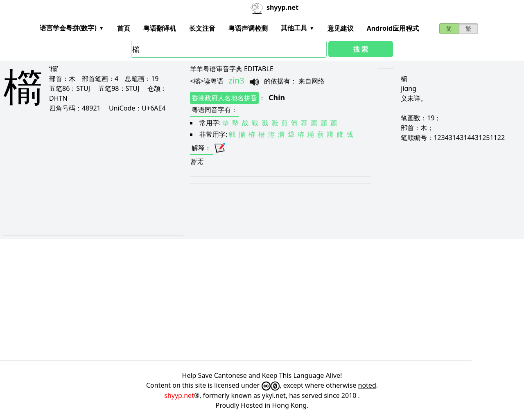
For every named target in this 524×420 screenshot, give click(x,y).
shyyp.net (179, 395)
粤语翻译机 (160, 28)
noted (367, 385)
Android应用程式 (393, 28)
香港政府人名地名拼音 (224, 98)
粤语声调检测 (248, 28)
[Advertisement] (85, 174)
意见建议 (341, 28)
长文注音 (202, 28)
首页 (124, 28)
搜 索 (361, 49)
